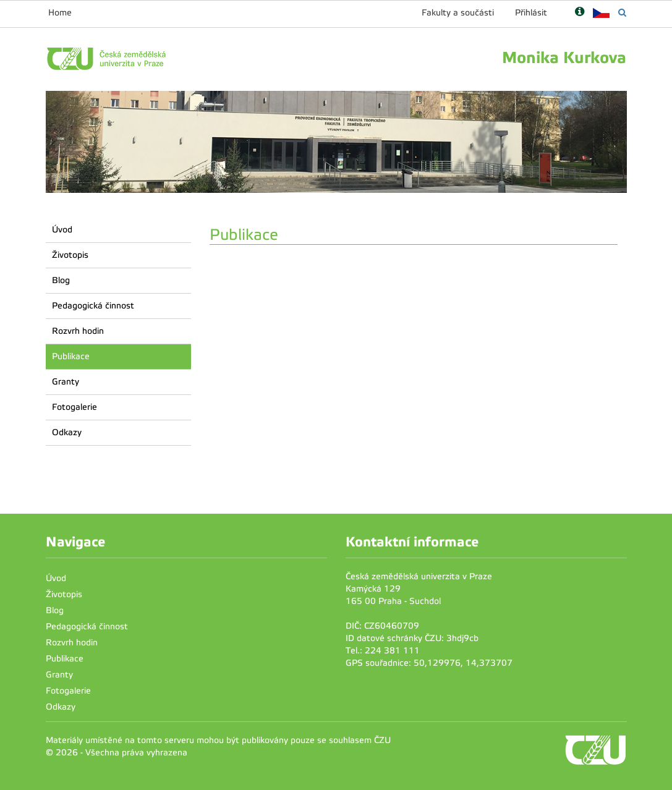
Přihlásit (531, 13)
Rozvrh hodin (78, 331)
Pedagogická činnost (93, 306)
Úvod (62, 230)
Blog (61, 280)
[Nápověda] (580, 13)
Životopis (70, 255)
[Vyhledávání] (622, 13)
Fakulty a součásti (458, 13)
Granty (66, 382)
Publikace (71, 356)
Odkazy (67, 432)
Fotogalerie (74, 407)
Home (60, 13)
